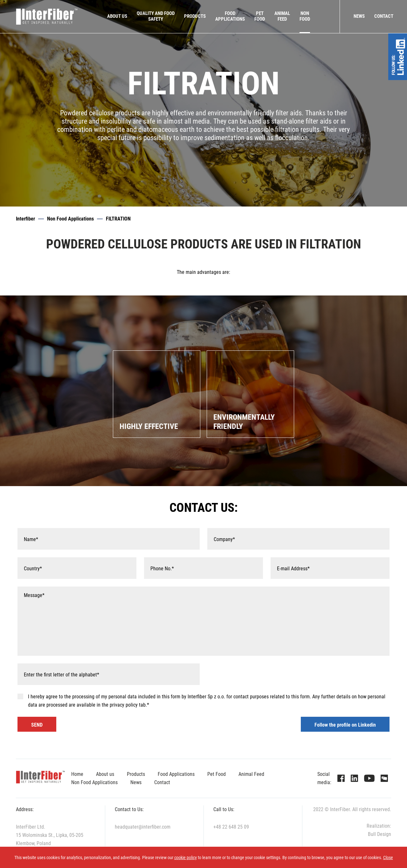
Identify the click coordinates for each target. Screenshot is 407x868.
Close (388, 858)
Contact (384, 16)
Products (195, 16)
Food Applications (176, 774)
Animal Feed (251, 774)
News (359, 16)
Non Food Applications (70, 219)
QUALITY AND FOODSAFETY (156, 16)
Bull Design (379, 834)
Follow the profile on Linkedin (345, 725)
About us (117, 16)
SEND (37, 725)
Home (77, 774)
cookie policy (186, 858)
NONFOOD (305, 16)
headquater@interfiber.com (143, 827)
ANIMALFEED (282, 16)
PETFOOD (260, 16)
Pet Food (217, 774)
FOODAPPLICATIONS (230, 16)
